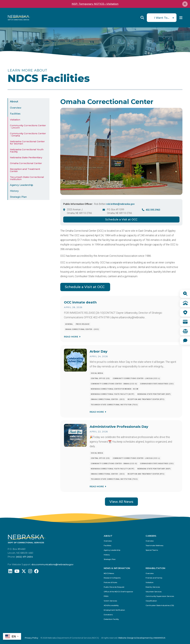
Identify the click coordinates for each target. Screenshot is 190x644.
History (14, 191)
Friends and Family (154, 578)
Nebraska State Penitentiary (26, 157)
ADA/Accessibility (111, 606)
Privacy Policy (31, 638)
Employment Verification (114, 610)
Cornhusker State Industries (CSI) (160, 606)
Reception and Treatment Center (25, 170)
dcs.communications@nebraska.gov (52, 564)
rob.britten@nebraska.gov (120, 204)
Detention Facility (111, 619)
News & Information (117, 568)
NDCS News (109, 573)
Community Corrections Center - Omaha (28, 135)
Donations (108, 615)
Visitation (15, 120)
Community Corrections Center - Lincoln (28, 127)
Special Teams (152, 550)
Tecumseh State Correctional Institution (27, 178)
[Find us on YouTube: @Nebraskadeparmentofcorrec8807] (17, 572)
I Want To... (162, 18)
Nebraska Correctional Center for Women (27, 143)
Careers (151, 536)
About (14, 101)
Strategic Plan (18, 197)
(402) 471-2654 (24, 557)
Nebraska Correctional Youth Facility (27, 151)
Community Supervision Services (160, 596)
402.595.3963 (153, 210)
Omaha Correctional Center (26, 163)
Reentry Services (153, 587)
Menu (181, 18)
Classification (151, 601)
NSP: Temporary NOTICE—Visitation (95, 4)
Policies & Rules (110, 583)
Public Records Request (114, 587)
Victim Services (110, 601)
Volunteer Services (154, 592)
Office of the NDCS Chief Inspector (118, 592)
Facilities (15, 114)
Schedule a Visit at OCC (121, 220)
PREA (106, 596)
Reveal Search (142, 18)
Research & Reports (112, 578)
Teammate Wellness (154, 546)
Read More (71, 337)
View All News (121, 502)
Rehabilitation (155, 568)
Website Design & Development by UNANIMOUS (142, 638)
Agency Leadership (22, 185)
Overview (16, 108)
